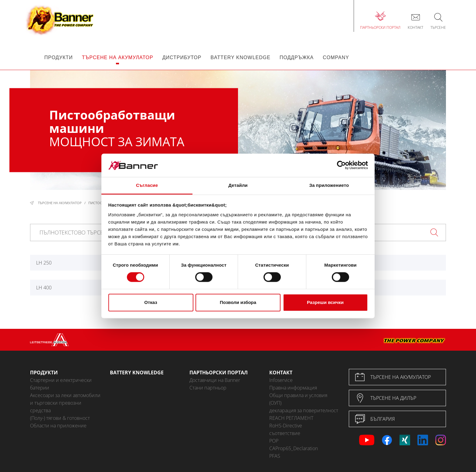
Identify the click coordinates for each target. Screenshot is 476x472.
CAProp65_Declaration (294, 448)
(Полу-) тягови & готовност (60, 418)
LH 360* (364, 263)
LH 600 (363, 288)
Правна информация (293, 388)
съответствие (285, 433)
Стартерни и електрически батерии (61, 384)
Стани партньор (208, 388)
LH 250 (44, 263)
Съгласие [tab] (147, 185)
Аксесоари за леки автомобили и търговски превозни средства (65, 403)
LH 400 (44, 288)
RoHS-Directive (286, 426)
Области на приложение (58, 426)
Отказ (151, 302)
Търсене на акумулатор (60, 203)
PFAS (275, 456)
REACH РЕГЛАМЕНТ (291, 418)
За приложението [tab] (329, 185)
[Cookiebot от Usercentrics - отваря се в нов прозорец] (341, 165)
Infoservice (281, 380)
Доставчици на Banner (215, 380)
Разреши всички (325, 302)
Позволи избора (238, 302)
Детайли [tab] (238, 185)
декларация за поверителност (304, 410)
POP (274, 441)
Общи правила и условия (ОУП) (298, 399)
